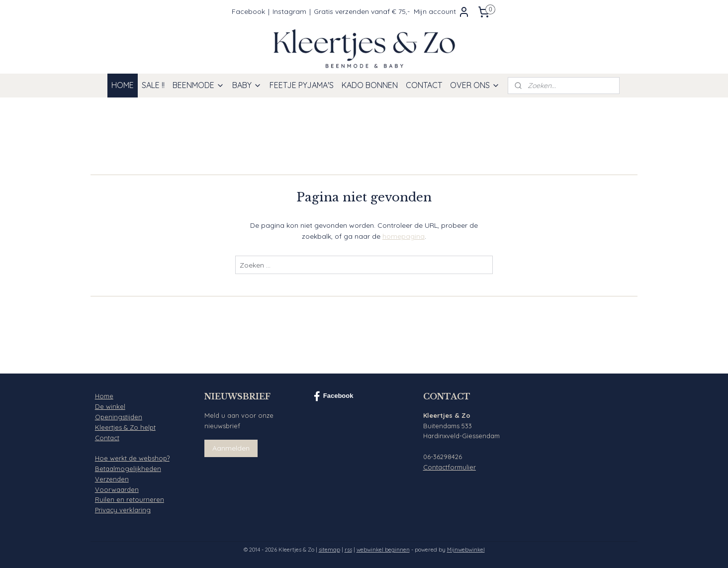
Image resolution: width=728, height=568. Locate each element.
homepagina (404, 236)
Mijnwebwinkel (466, 550)
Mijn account (442, 12)
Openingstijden (119, 417)
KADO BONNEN (370, 85)
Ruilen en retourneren (130, 499)
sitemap (329, 550)
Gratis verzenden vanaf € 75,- (362, 11)
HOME (123, 85)
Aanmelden (231, 448)
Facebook (248, 11)
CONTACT (424, 85)
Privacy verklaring (123, 510)
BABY (247, 85)
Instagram (289, 11)
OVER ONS (475, 85)
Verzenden (112, 479)
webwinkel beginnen (383, 550)
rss (348, 550)
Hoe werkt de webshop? (132, 458)
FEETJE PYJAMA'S (302, 85)
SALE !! (153, 85)
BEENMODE (198, 85)
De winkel (110, 406)
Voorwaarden (117, 489)
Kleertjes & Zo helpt (125, 427)
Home (104, 396)
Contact (107, 438)
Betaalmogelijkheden (128, 469)
